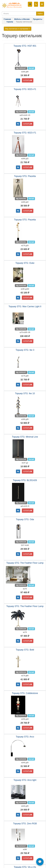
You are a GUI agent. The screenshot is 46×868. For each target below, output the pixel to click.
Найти (40, 14)
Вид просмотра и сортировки (18, 29)
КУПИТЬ (28, 80)
